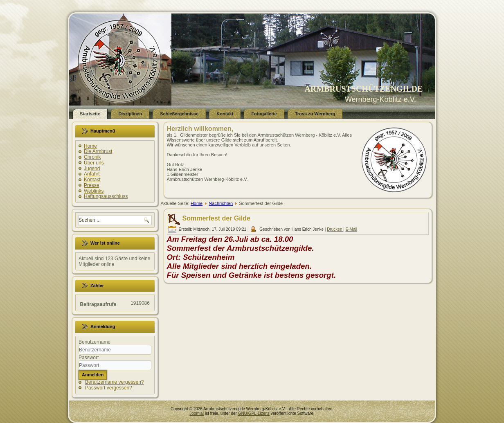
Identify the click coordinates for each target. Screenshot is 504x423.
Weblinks (94, 191)
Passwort (89, 358)
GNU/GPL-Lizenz (254, 413)
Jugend (92, 169)
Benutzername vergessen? (114, 382)
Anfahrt (92, 174)
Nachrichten (221, 203)
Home (90, 146)
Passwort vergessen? (109, 388)
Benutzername (94, 342)
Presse (91, 185)
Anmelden (93, 375)
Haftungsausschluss (106, 196)
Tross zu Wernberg (315, 114)
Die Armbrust (98, 151)
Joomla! (197, 413)
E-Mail (351, 229)
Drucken (335, 229)
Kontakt (225, 114)
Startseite (90, 114)
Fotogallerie (264, 114)
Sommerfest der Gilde (216, 218)
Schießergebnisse (179, 114)
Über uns (94, 163)
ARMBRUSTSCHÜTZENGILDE (363, 89)
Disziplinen (130, 114)
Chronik (92, 157)
